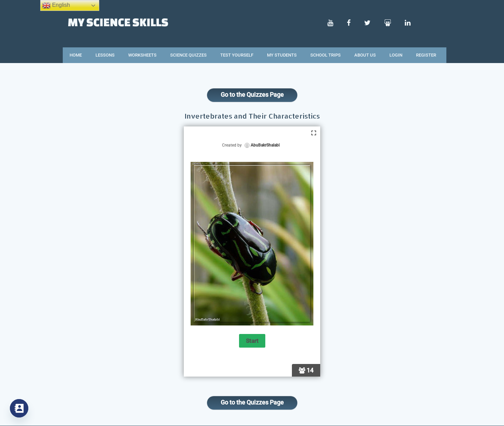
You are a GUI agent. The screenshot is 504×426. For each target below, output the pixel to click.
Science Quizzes (188, 55)
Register (426, 55)
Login (396, 55)
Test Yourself (237, 55)
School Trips (325, 55)
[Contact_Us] (19, 408)
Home (76, 55)
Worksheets (142, 55)
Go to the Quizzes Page (252, 95)
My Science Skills (118, 22)
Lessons (105, 55)
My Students (282, 55)
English (56, 5)
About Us (365, 55)
